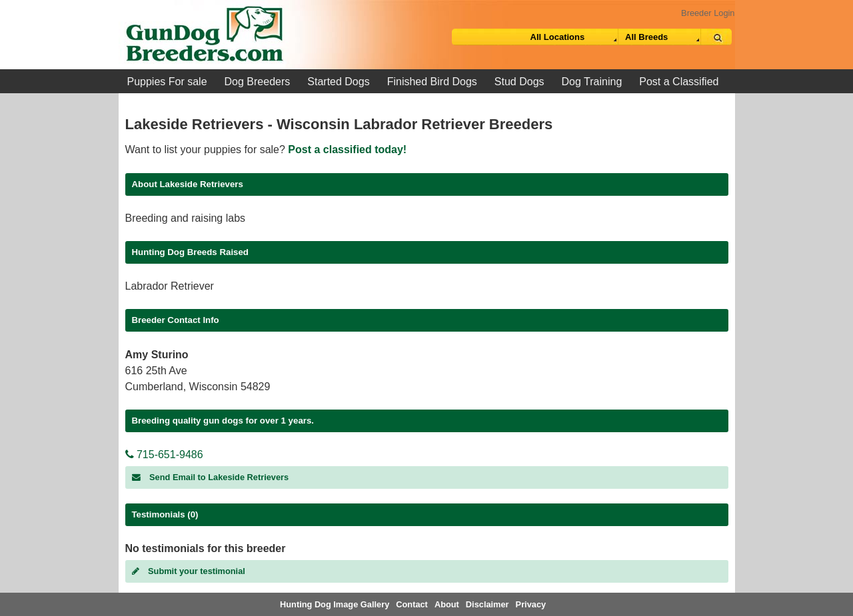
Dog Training (592, 82)
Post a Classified (679, 82)
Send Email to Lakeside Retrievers (211, 477)
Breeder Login (708, 13)
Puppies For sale (167, 82)
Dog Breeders (258, 82)
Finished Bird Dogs (432, 82)
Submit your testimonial (189, 571)
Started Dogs (338, 82)
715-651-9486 (164, 455)
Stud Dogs (519, 82)
